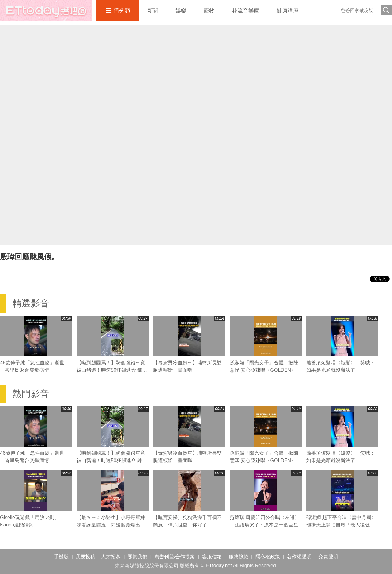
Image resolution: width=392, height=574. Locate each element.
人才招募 (111, 557)
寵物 (209, 11)
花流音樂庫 (246, 11)
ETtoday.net (219, 566)
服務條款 (239, 557)
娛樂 (181, 11)
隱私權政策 (268, 557)
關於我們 (138, 557)
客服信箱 (212, 557)
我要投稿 (85, 557)
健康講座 (288, 11)
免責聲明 (328, 557)
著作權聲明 (299, 557)
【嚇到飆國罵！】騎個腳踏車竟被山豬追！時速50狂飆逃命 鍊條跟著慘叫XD (112, 370)
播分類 (122, 11)
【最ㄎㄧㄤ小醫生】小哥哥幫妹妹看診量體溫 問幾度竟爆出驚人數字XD (111, 525)
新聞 (153, 11)
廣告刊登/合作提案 (175, 557)
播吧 (46, 11)
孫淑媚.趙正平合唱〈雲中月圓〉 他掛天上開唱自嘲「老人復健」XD (344, 525)
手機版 (61, 557)
